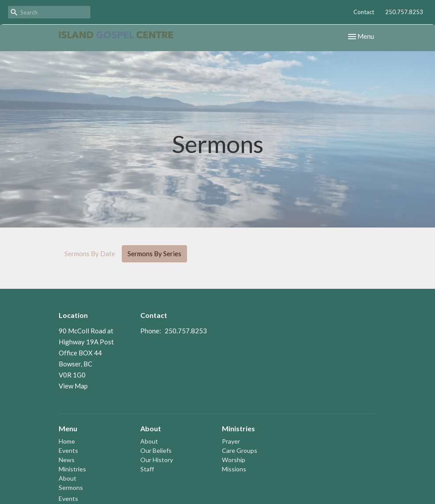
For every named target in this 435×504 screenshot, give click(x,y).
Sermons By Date (90, 254)
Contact (364, 12)
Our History (157, 460)
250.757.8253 (404, 12)
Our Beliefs (156, 450)
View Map (73, 386)
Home (67, 441)
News (67, 460)
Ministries (72, 469)
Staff (147, 469)
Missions (234, 469)
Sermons (71, 487)
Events (68, 450)
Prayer (231, 441)
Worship (234, 460)
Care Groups (240, 450)
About (67, 478)
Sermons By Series (154, 254)
